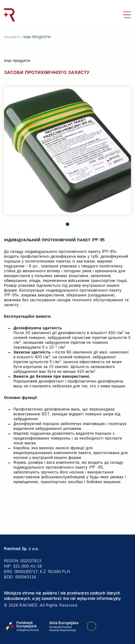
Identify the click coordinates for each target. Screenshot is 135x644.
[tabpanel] (67, 151)
